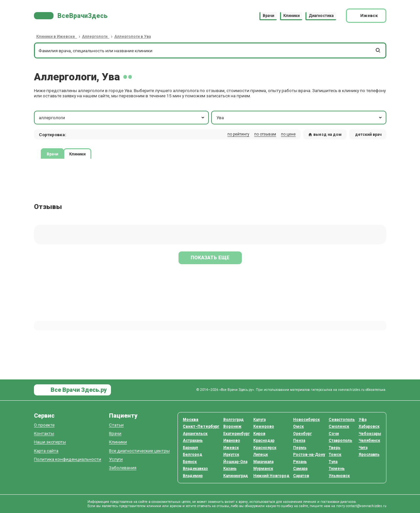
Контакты (44, 433)
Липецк (261, 455)
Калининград (236, 476)
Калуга (259, 420)
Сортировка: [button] (53, 135)
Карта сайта (46, 451)
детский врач (368, 135)
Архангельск (195, 434)
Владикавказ (195, 469)
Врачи (268, 16)
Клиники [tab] (77, 154)
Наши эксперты (50, 442)
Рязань (300, 462)
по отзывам (265, 134)
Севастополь (342, 420)
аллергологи (122, 118)
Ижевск (231, 448)
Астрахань (193, 441)
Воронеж (232, 426)
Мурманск (263, 469)
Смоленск (339, 426)
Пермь (300, 448)
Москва (191, 420)
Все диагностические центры (139, 451)
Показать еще (210, 258)
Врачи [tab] (52, 154)
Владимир (193, 476)
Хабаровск (369, 426)
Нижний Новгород (271, 476)
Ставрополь (340, 441)
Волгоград (233, 420)
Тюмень (337, 469)
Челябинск (369, 441)
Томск (335, 455)
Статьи (116, 425)
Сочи (334, 434)
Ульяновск (339, 476)
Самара (300, 469)
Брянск (190, 462)
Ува (300, 118)
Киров (259, 434)
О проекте (44, 425)
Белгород (193, 455)
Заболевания (123, 468)
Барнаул (190, 448)
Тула (333, 462)
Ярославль (369, 455)
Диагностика (321, 16)
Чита (363, 448)
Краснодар (264, 441)
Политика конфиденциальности (68, 459)
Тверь (334, 448)
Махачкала (263, 462)
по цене (288, 134)
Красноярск (265, 448)
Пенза (299, 441)
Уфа (363, 420)
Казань (230, 469)
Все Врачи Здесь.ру (78, 390)
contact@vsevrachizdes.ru (366, 506)
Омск (298, 426)
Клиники (291, 16)
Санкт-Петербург (201, 426)
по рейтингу (238, 134)
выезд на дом (325, 135)
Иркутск (231, 455)
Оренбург (302, 434)
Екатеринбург (236, 434)
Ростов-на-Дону (309, 455)
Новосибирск (306, 420)
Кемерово (264, 426)
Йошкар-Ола (235, 462)
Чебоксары (370, 434)
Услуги (116, 459)
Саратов (301, 476)
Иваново (232, 441)
